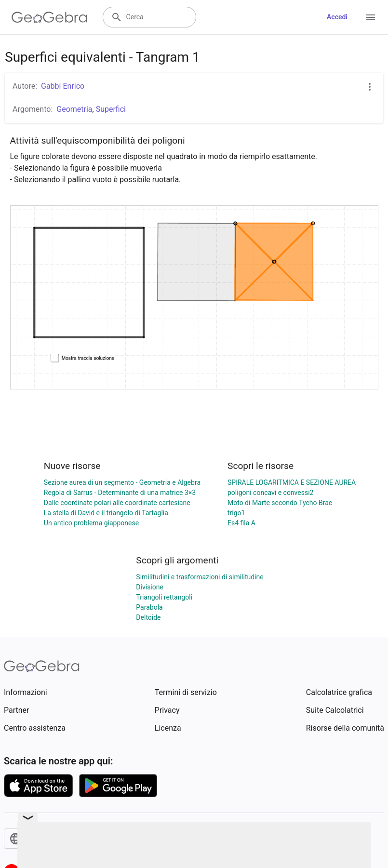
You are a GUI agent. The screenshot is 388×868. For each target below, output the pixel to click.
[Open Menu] (371, 17)
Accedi (337, 17)
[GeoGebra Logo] (49, 17)
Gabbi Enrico (63, 86)
